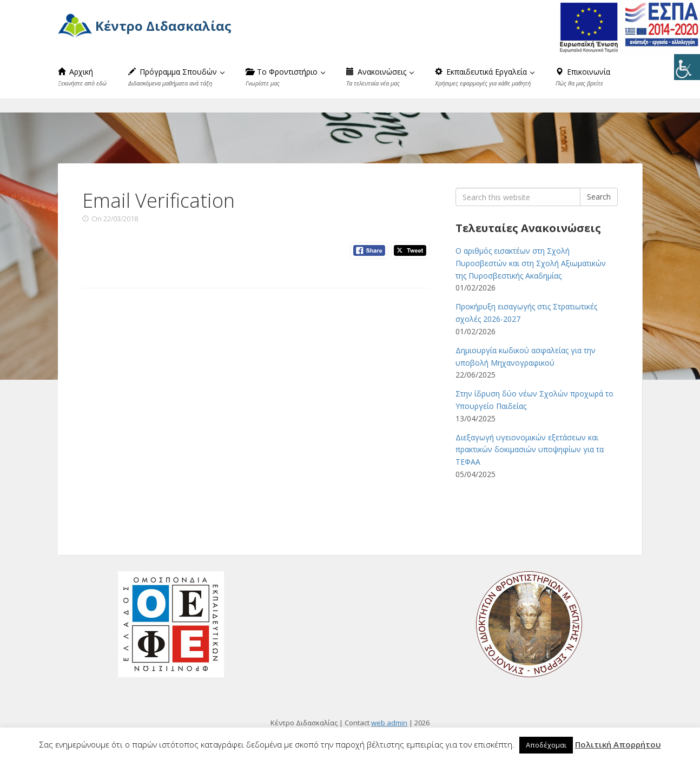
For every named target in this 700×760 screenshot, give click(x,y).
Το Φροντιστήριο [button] (285, 77)
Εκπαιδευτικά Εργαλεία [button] (485, 77)
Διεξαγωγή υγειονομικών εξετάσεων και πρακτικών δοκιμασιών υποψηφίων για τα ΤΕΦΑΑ (530, 450)
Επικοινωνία (583, 77)
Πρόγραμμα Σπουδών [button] (176, 77)
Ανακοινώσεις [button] (380, 77)
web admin (389, 723)
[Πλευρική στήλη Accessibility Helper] (687, 67)
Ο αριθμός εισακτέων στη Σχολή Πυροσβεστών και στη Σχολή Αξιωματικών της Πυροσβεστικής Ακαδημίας (531, 263)
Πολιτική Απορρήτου (618, 744)
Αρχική (82, 77)
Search (599, 197)
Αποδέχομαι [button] (546, 745)
